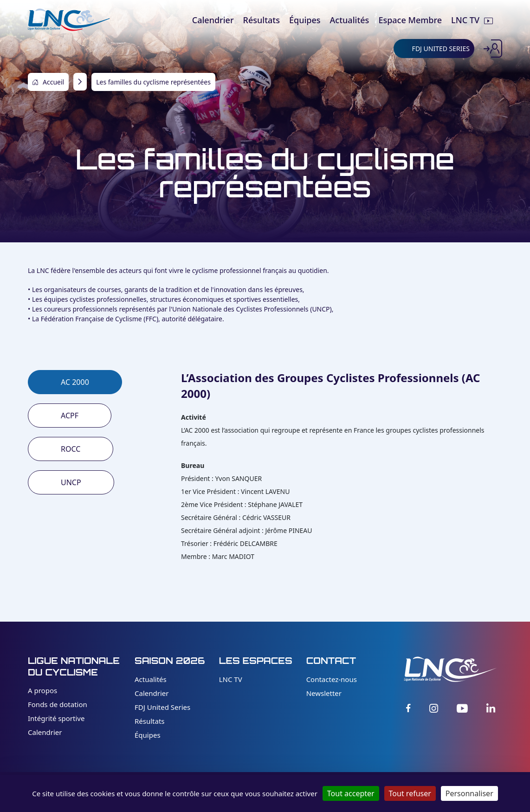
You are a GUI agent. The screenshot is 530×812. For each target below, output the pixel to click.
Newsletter (324, 693)
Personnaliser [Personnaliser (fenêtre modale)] (469, 793)
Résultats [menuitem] (262, 20)
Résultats (150, 721)
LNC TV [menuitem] (465, 20)
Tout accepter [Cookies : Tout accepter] (351, 793)
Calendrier (45, 732)
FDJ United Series (162, 707)
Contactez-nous (332, 679)
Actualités (151, 679)
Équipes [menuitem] (305, 20)
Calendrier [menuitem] (213, 20)
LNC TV (231, 679)
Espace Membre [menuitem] (410, 20)
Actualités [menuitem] (350, 20)
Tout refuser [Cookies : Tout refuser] (410, 793)
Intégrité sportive (56, 718)
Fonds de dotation (58, 704)
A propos (42, 690)
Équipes (148, 735)
